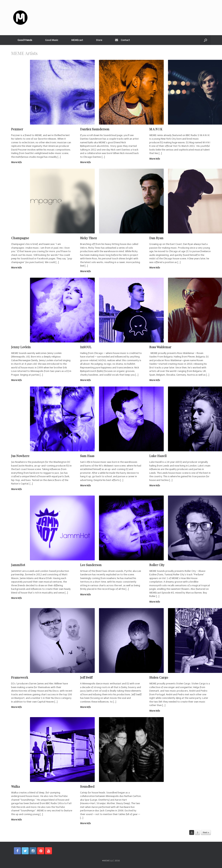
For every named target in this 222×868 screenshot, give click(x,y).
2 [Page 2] (197, 833)
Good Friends (25, 40)
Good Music (52, 40)
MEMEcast (77, 40)
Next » (206, 833)
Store (99, 40)
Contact (122, 40)
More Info (17, 162)
